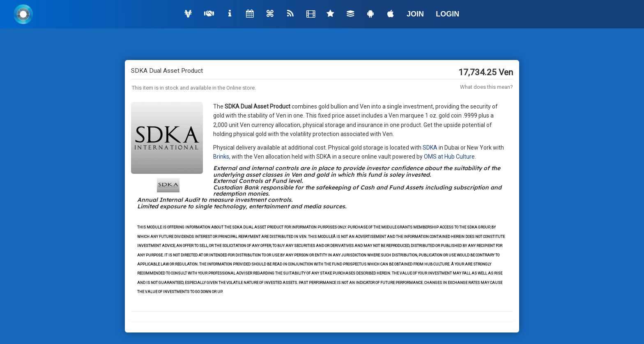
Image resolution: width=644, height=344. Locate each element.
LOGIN (447, 14)
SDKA (430, 148)
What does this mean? (486, 87)
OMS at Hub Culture (449, 157)
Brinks (221, 157)
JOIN (415, 14)
